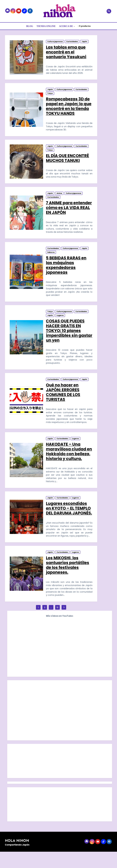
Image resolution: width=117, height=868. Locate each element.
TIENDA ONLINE (46, 26)
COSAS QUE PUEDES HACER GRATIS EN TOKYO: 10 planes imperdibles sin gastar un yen (65, 334)
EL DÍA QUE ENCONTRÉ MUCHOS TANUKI (68, 160)
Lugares (60, 319)
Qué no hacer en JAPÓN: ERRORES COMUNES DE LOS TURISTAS (63, 397)
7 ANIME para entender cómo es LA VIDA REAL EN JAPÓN (69, 210)
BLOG (30, 26)
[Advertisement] (60, 778)
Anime (59, 196)
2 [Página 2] (45, 624)
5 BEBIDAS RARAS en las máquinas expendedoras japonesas (66, 268)
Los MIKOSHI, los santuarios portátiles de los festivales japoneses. (68, 581)
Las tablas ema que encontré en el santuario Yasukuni (66, 52)
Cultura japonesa (55, 42)
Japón (84, 42)
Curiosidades (72, 42)
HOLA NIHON (17, 857)
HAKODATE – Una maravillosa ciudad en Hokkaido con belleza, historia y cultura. (66, 459)
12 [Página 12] (57, 624)
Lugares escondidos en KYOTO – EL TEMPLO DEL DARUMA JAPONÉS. (68, 521)
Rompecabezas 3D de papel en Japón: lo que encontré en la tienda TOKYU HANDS (69, 107)
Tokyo (50, 94)
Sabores (51, 255)
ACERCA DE (66, 26)
